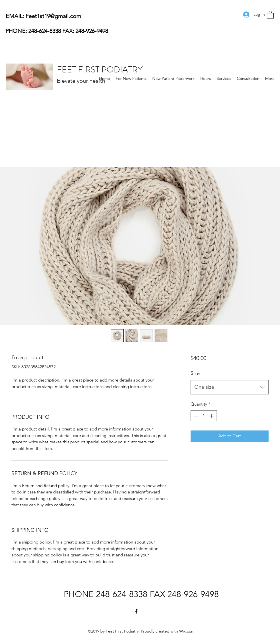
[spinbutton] (204, 416)
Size (195, 373)
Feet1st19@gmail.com (53, 16)
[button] (270, 14)
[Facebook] (136, 611)
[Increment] (212, 416)
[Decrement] (195, 416)
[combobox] (230, 387)
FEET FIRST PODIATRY (100, 70)
